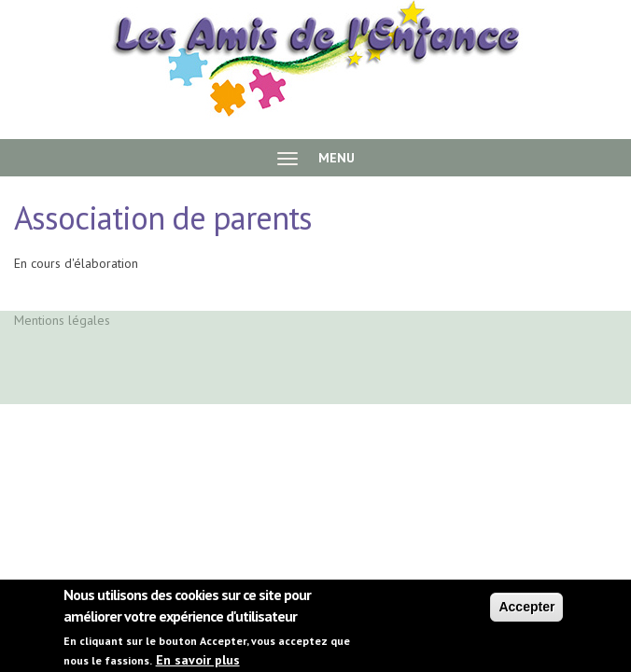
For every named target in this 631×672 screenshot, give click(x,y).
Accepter (526, 611)
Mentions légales (62, 320)
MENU (316, 158)
